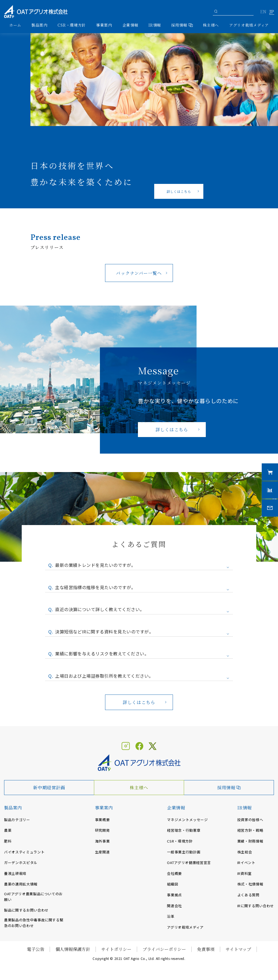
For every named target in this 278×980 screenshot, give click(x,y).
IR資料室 (244, 873)
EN (263, 12)
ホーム (15, 25)
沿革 (171, 916)
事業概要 (102, 820)
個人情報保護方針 (73, 949)
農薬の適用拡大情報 (21, 884)
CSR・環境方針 (72, 25)
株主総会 (245, 852)
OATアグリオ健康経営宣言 (189, 863)
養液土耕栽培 (15, 873)
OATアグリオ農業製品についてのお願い (33, 897)
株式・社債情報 (250, 884)
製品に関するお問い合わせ (26, 910)
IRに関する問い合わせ (256, 906)
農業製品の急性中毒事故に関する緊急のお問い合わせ (34, 923)
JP (272, 12)
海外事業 (102, 841)
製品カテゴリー (17, 820)
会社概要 (174, 873)
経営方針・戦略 (250, 830)
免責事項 (206, 949)
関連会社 (174, 906)
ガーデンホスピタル (21, 863)
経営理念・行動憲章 (184, 830)
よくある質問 (248, 895)
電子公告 (36, 949)
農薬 (8, 830)
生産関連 (102, 852)
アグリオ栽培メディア (249, 25)
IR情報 (244, 808)
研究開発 (102, 830)
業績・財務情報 (250, 841)
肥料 (8, 841)
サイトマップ (238, 949)
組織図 (173, 884)
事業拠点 (174, 895)
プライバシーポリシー (164, 949)
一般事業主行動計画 (184, 852)
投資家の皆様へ (250, 820)
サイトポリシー (116, 949)
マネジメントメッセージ (187, 820)
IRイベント (246, 863)
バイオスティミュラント (24, 852)
